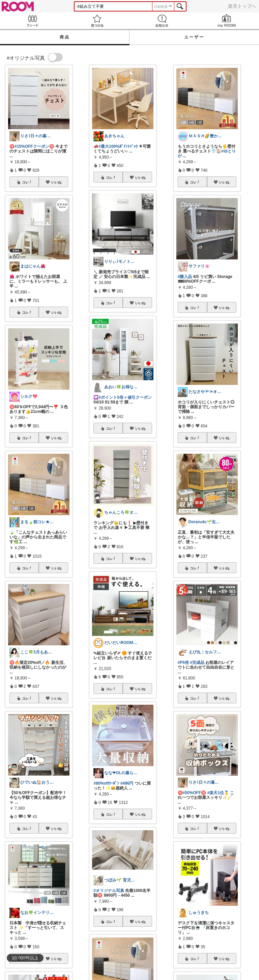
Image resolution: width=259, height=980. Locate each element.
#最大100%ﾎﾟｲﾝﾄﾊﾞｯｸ (118, 146)
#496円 (127, 783)
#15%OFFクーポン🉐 (34, 146)
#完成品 (197, 663)
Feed (32, 21)
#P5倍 (183, 663)
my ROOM (227, 21)
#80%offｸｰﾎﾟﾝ (106, 783)
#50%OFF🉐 (195, 793)
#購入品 (185, 277)
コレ (27, 182)
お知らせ (162, 21)
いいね (56, 182)
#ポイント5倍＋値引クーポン (125, 397)
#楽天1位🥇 (218, 793)
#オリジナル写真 (109, 891)
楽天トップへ (242, 6)
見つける (97, 21)
